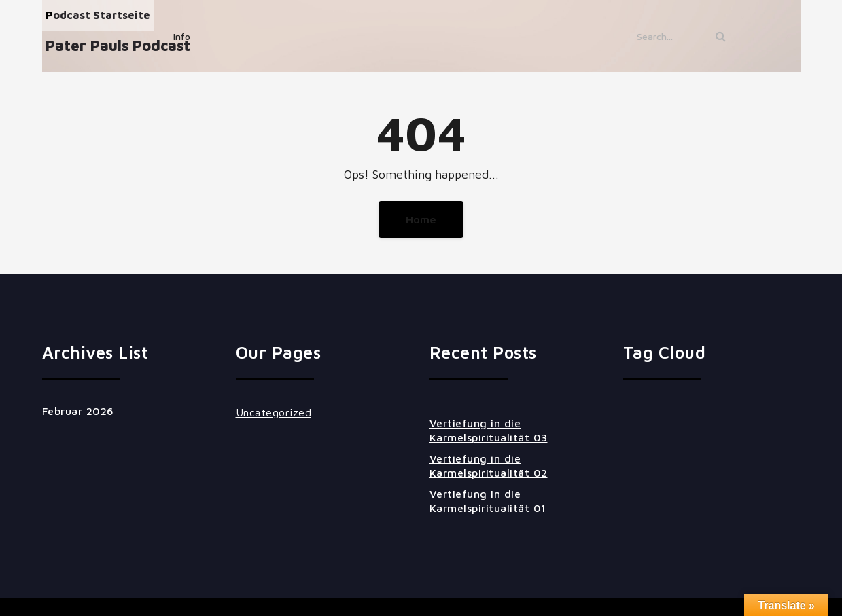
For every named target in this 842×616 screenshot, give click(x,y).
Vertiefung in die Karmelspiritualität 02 (489, 466)
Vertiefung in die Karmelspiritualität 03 (489, 430)
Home (421, 219)
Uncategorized (274, 412)
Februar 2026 (78, 411)
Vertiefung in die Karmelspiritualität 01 (488, 501)
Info (182, 36)
